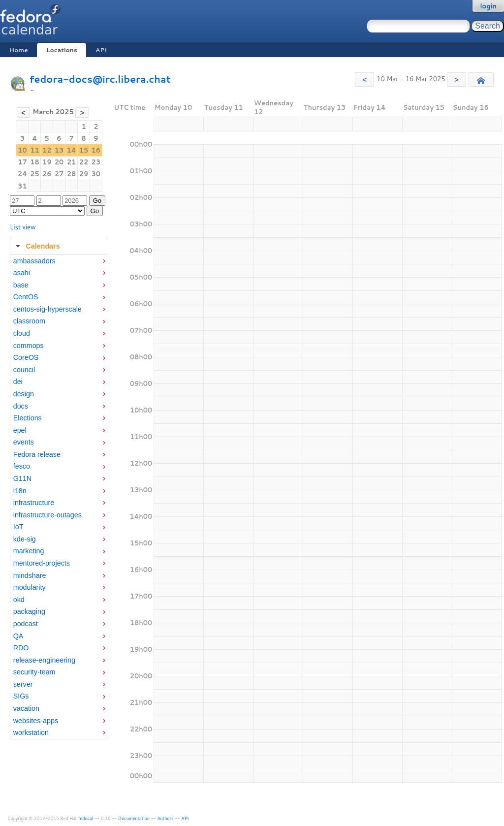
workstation (31, 732)
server (23, 684)
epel (20, 430)
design (24, 394)
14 (71, 150)
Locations (62, 50)
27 (59, 174)
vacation (26, 708)
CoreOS (26, 357)
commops (29, 346)
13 (59, 150)
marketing (29, 551)
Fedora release (37, 454)
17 (22, 162)
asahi (22, 273)
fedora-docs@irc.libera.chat (100, 79)
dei (18, 381)
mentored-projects (42, 563)
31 (22, 186)
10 (22, 150)
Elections (28, 418)
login (488, 6)
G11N (22, 478)
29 (84, 174)
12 (47, 150)
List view (23, 227)
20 (59, 162)
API (101, 50)
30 (96, 174)
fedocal (86, 818)
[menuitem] (59, 261)
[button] (364, 79)
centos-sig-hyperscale (47, 309)
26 (47, 174)
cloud (22, 333)
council (24, 370)
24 (22, 174)
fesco (22, 466)
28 (72, 174)
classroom (29, 321)
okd (19, 600)
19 (47, 162)
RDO (21, 648)
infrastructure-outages (47, 515)
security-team (34, 672)
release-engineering (44, 660)
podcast (26, 624)
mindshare (30, 575)
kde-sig (25, 539)
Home (18, 50)
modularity (30, 587)
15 (84, 150)
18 (35, 162)
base (21, 285)
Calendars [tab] (37, 246)
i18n (20, 491)
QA (18, 636)
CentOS (26, 297)
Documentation (134, 818)
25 (35, 174)
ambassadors (34, 261)
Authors (166, 818)
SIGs (21, 696)
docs (21, 406)
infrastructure (34, 503)
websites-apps (36, 721)
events (24, 442)
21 (72, 162)
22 (84, 162)
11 (35, 150)
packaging (29, 611)
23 (96, 162)
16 (96, 150)
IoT (18, 527)
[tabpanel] (59, 497)
